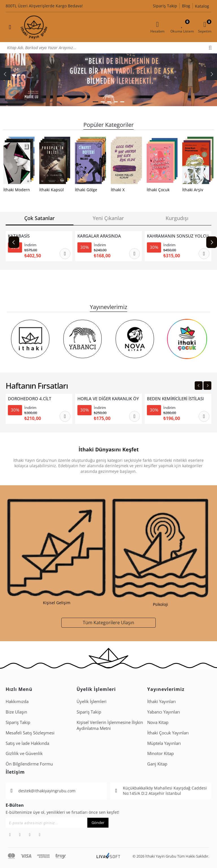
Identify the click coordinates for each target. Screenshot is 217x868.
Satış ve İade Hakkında (27, 743)
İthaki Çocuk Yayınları (168, 733)
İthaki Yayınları (161, 701)
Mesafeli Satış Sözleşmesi (30, 733)
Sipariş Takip (165, 6)
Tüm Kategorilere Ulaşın (108, 622)
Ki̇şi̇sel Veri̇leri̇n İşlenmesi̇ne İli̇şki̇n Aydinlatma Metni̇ (110, 725)
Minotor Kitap (160, 753)
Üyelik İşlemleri (92, 701)
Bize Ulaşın (16, 712)
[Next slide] (212, 242)
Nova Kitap (158, 722)
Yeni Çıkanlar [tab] (108, 218)
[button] (96, 102)
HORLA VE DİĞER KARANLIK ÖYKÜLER (108, 399)
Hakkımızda (17, 701)
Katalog (202, 6)
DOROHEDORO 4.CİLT (30, 399)
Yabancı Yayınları (164, 712)
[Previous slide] (14, 242)
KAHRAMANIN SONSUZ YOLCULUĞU (178, 236)
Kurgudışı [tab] (177, 218)
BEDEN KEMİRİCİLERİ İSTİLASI (175, 399)
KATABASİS (19, 236)
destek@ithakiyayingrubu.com (47, 791)
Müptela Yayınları (164, 743)
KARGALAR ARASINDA (99, 236)
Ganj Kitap (157, 764)
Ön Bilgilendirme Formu (29, 764)
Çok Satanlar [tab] (40, 218)
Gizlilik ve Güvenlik (24, 753)
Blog (186, 6)
